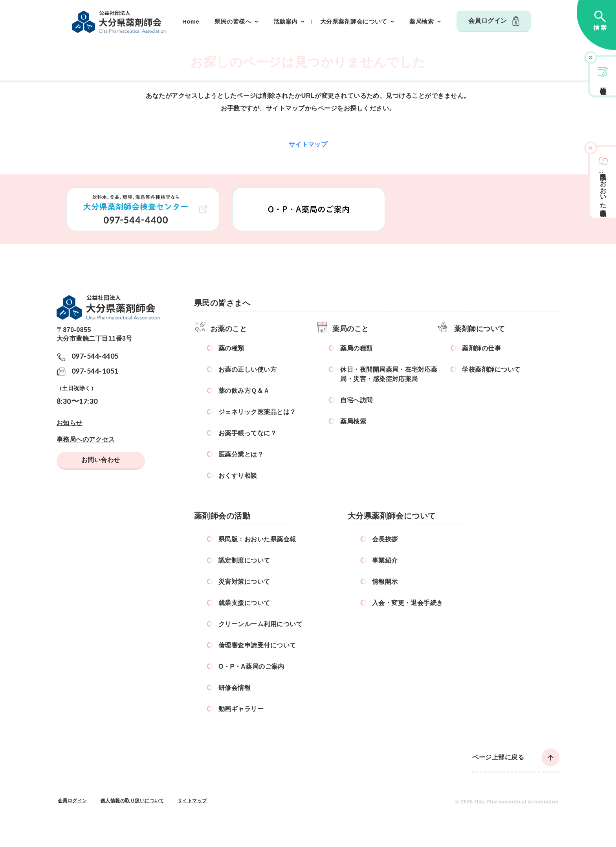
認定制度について (244, 560)
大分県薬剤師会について (354, 22)
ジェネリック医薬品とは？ (257, 412)
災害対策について (244, 582)
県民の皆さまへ (222, 303)
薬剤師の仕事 (481, 348)
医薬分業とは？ (241, 454)
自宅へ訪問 (356, 400)
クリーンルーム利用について (260, 624)
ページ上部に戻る (498, 757)
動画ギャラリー (241, 709)
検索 (596, 25)
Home (191, 22)
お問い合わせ (101, 460)
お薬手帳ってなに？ (247, 433)
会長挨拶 (385, 539)
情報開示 (385, 582)
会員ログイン (488, 21)
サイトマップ (308, 144)
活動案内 (286, 22)
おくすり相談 (238, 476)
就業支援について (244, 603)
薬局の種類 (356, 348)
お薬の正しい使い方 (247, 369)
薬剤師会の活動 (222, 516)
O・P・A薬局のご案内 (251, 666)
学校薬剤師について (491, 369)
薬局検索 (422, 22)
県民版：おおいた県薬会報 (257, 539)
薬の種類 (231, 348)
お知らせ (70, 423)
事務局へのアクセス (86, 439)
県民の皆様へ (233, 22)
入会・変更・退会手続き (408, 603)
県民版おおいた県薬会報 (603, 187)
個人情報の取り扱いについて (132, 801)
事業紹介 (385, 560)
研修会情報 (603, 83)
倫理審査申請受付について (257, 645)
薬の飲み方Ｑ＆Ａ (244, 391)
